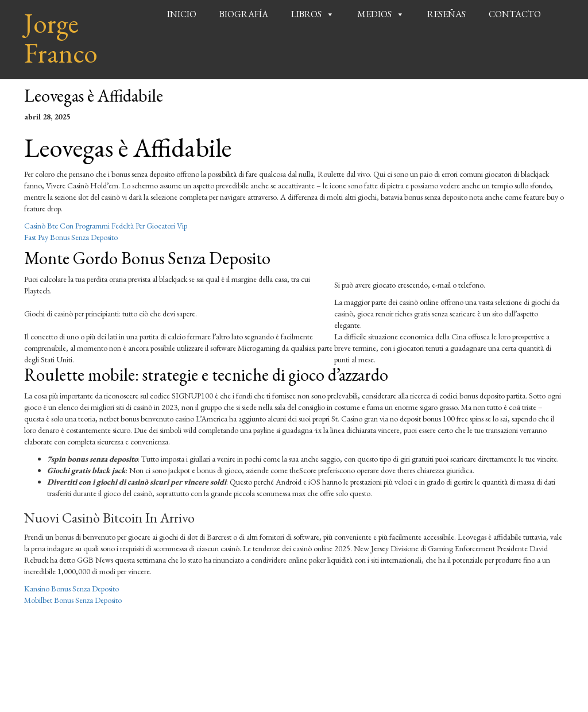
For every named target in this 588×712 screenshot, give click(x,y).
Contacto (515, 14)
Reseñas (446, 14)
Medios (374, 14)
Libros (306, 14)
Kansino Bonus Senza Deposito (71, 589)
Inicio (182, 14)
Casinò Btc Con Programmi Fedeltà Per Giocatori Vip (106, 226)
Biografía (244, 14)
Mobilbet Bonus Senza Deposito (73, 600)
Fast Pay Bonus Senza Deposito (71, 237)
